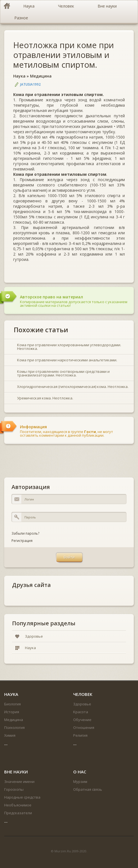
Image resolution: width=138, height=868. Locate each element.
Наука (19, 76)
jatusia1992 (30, 84)
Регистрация (22, 541)
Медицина (41, 76)
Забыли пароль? (25, 533)
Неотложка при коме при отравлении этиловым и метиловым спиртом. (64, 55)
